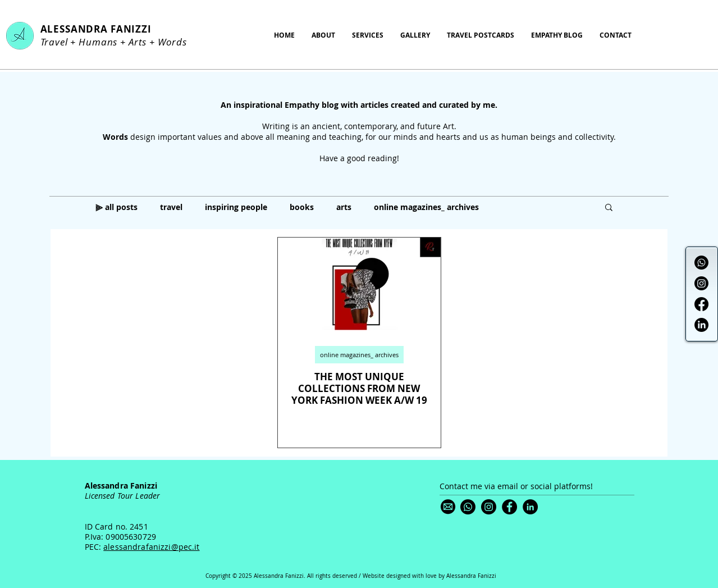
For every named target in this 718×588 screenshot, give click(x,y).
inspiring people (236, 207)
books (302, 207)
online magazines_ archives (426, 207)
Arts (138, 42)
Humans (98, 42)
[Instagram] (701, 283)
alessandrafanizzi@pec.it (151, 547)
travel (171, 207)
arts (344, 207)
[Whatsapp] (701, 263)
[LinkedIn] (701, 325)
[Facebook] (701, 304)
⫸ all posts (116, 207)
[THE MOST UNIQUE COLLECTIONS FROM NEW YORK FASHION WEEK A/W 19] (359, 284)
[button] (609, 208)
